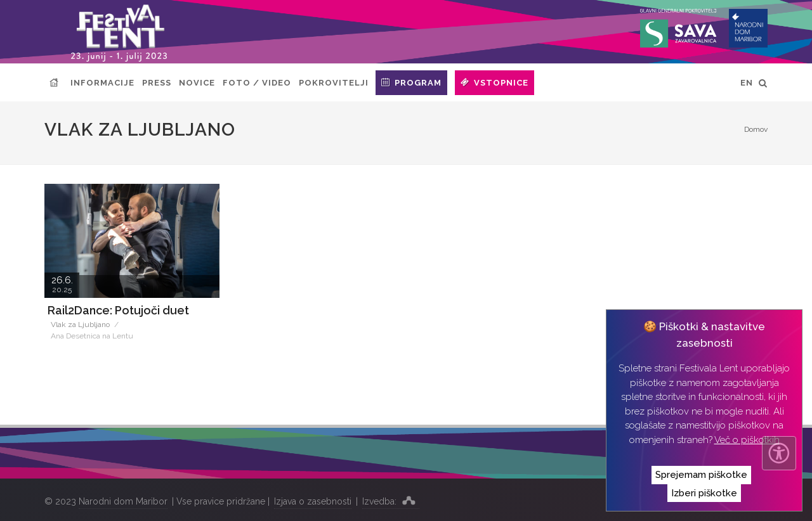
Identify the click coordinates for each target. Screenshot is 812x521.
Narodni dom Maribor (123, 501)
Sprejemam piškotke (701, 475)
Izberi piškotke (704, 493)
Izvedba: (391, 500)
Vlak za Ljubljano (80, 325)
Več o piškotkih (747, 440)
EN (747, 83)
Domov (756, 129)
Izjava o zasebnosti (313, 501)
